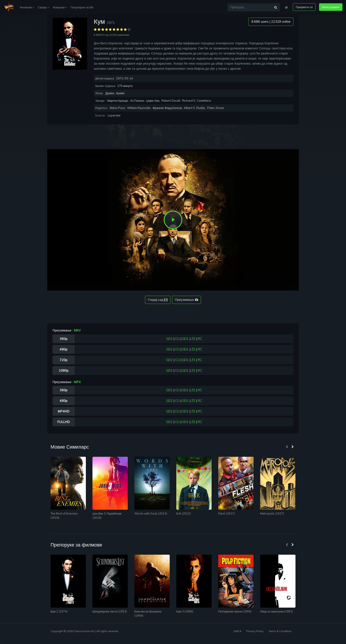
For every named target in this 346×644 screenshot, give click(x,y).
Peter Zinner (216, 108)
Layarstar (114, 115)
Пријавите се (304, 7)
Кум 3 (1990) (185, 611)
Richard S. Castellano (197, 101)
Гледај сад (158, 300)
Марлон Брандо (118, 101)
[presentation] (287, 447)
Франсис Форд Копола (167, 108)
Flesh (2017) (227, 513)
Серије (43, 7)
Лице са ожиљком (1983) (276, 611)
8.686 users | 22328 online (271, 22)
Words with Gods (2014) (151, 513)
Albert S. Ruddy (194, 108)
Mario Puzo (118, 108)
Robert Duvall (171, 101)
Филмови (27, 7)
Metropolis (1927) (272, 513)
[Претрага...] (250, 7)
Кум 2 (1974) (59, 611)
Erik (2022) (183, 513)
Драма (110, 93)
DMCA (238, 631)
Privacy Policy (255, 631)
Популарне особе (82, 7)
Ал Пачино (137, 101)
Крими (120, 93)
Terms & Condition (280, 631)
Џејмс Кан (153, 101)
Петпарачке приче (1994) (235, 611)
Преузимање (187, 300)
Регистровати (331, 7)
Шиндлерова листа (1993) (110, 611)
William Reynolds (139, 108)
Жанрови (60, 7)
